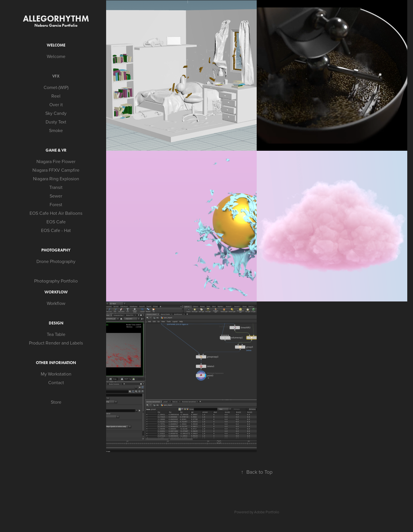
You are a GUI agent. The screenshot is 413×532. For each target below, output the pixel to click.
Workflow (56, 292)
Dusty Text (56, 122)
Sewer (56, 196)
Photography (56, 250)
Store (56, 402)
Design (56, 323)
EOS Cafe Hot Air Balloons (56, 213)
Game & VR (56, 150)
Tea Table (56, 334)
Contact (56, 382)
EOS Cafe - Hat (56, 230)
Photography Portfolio (56, 281)
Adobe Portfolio (267, 512)
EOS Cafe (56, 222)
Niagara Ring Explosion (56, 179)
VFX (56, 76)
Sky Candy (56, 113)
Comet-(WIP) (56, 87)
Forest (56, 204)
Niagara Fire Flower (56, 161)
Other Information (56, 363)
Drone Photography (56, 261)
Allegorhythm (56, 19)
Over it (56, 105)
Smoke (56, 130)
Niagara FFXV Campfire (56, 170)
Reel (56, 96)
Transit (56, 187)
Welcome (56, 45)
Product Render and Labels (56, 343)
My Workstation (56, 374)
